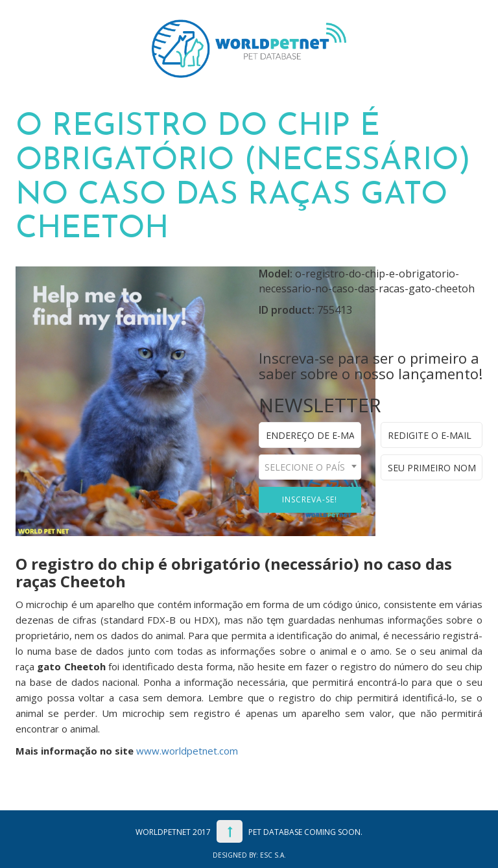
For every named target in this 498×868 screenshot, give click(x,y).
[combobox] (310, 467)
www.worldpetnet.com (187, 751)
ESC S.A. (273, 855)
